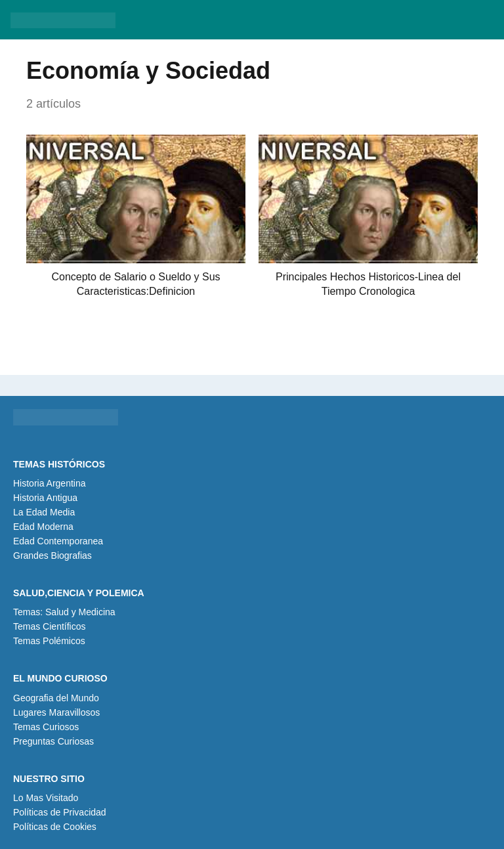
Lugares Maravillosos (56, 712)
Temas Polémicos (49, 641)
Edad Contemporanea (58, 541)
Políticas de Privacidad (60, 812)
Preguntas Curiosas (53, 741)
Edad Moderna (43, 527)
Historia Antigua (45, 498)
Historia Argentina (50, 483)
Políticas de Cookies (55, 827)
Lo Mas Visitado (46, 798)
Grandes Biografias (52, 555)
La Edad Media (44, 512)
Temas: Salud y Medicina (64, 612)
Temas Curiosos (46, 727)
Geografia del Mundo (56, 698)
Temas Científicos (49, 626)
